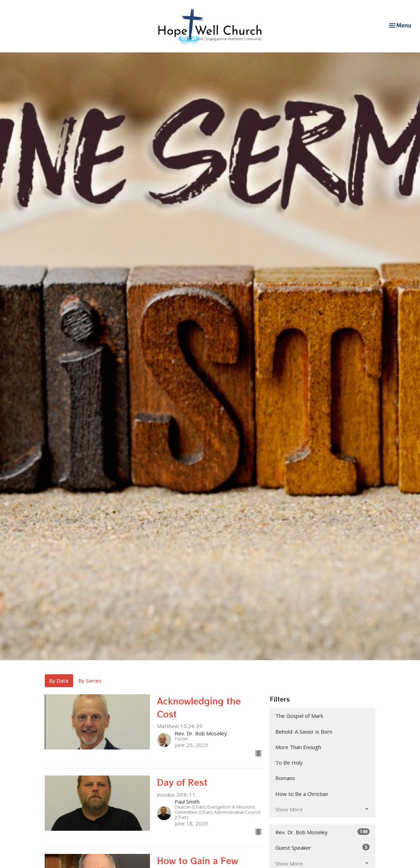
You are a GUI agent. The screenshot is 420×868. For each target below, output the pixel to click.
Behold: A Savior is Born (304, 732)
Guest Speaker (322, 847)
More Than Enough (298, 747)
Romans (285, 778)
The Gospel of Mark (299, 716)
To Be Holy (289, 762)
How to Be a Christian (302, 794)
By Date (59, 681)
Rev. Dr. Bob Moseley (322, 832)
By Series (90, 681)
